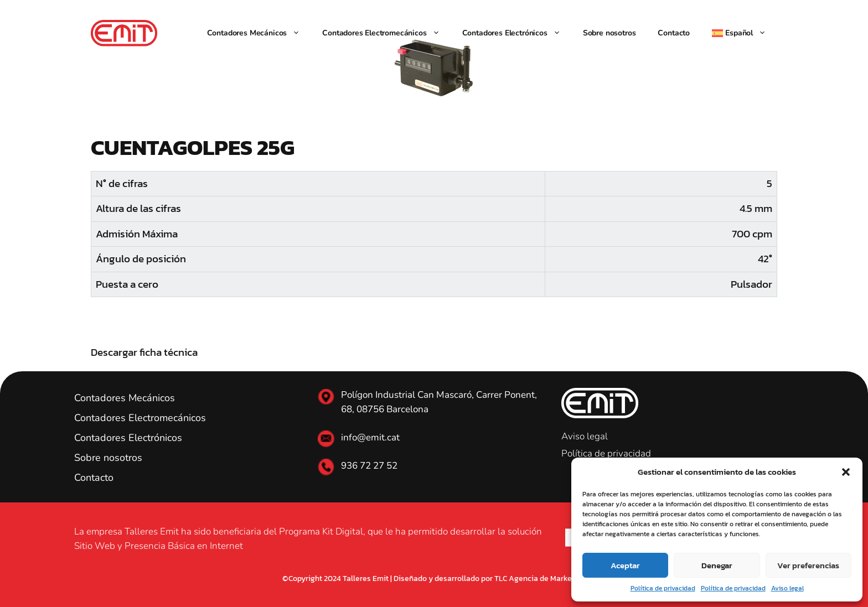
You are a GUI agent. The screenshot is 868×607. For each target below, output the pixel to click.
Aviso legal (787, 588)
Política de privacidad (663, 588)
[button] (846, 472)
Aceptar (625, 565)
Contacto (674, 33)
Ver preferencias (808, 565)
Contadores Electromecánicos (386, 33)
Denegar (717, 565)
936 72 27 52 (369, 466)
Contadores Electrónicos (517, 33)
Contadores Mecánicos (259, 33)
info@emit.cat (370, 437)
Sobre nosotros (609, 33)
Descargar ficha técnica (144, 352)
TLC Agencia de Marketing (540, 579)
